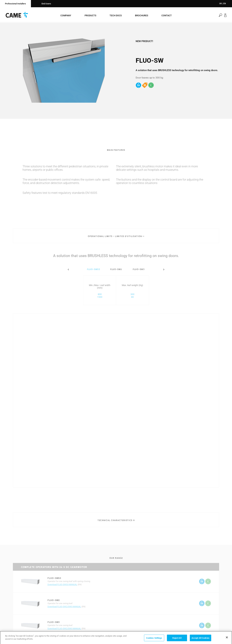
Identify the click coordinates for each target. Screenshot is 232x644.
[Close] (227, 638)
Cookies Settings (154, 639)
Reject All (177, 639)
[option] (64, 70)
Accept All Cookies (201, 639)
